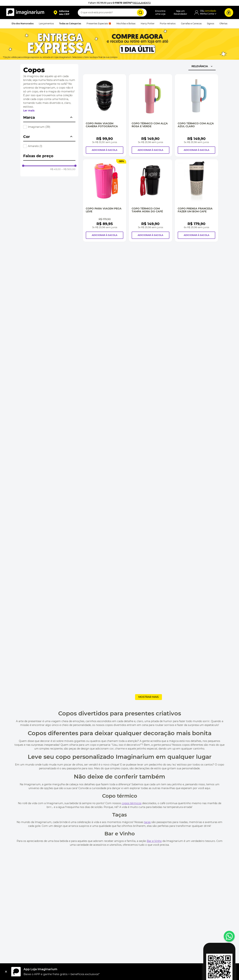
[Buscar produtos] (140, 13)
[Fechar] (6, 972)
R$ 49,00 (55, 169)
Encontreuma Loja (160, 12)
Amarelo (35, 146)
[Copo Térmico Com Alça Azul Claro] (196, 115)
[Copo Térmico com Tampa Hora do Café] (150, 200)
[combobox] (112, 13)
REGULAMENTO (142, 3)
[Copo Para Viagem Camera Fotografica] (105, 115)
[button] (61, 13)
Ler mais (29, 111)
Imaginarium (39, 127)
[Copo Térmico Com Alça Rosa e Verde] (150, 115)
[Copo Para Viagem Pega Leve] (105, 200)
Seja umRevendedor (180, 12)
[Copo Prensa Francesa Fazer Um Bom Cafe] (196, 200)
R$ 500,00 (68, 169)
